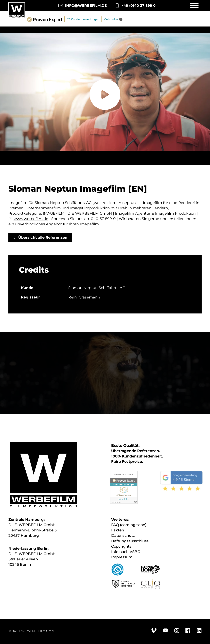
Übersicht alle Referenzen (43, 237)
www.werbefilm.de (31, 219)
